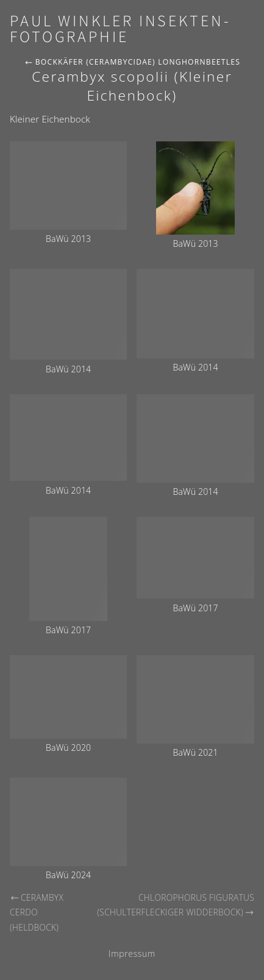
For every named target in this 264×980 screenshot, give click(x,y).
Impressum (132, 953)
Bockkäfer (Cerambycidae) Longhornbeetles (133, 62)
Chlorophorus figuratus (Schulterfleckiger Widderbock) (176, 905)
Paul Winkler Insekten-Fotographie (120, 29)
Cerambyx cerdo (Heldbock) (37, 912)
